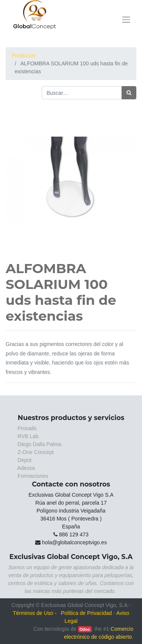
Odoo (85, 629)
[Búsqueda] (129, 93)
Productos (24, 56)
